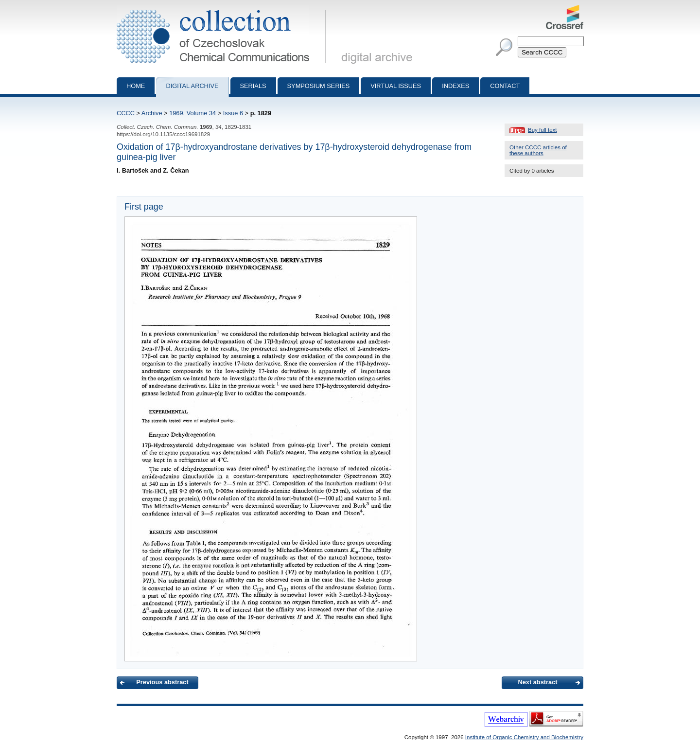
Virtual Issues (396, 86)
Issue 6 (233, 113)
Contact (505, 86)
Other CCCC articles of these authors (538, 150)
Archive (152, 113)
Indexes (455, 86)
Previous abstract (162, 682)
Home (136, 86)
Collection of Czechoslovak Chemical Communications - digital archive (223, 9)
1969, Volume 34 (192, 113)
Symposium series (319, 86)
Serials (253, 86)
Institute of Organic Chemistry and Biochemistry (524, 737)
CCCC (126, 113)
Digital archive (192, 86)
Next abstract (537, 682)
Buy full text (542, 130)
